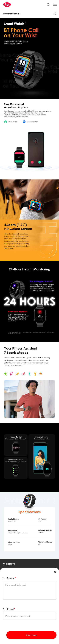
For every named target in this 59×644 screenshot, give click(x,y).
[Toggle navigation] (55, 5)
